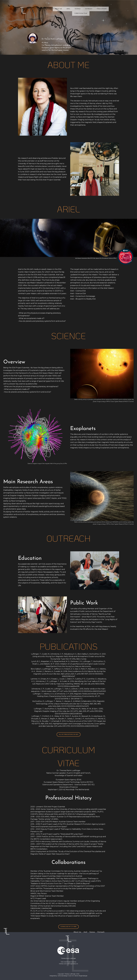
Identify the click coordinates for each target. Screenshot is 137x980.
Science (78, 9)
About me (58, 9)
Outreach (89, 9)
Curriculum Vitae (81, 13)
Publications (102, 9)
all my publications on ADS (69, 734)
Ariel (68, 9)
